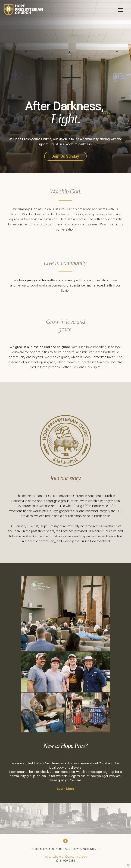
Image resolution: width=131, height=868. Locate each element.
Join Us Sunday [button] (65, 156)
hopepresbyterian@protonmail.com (66, 857)
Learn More (65, 789)
